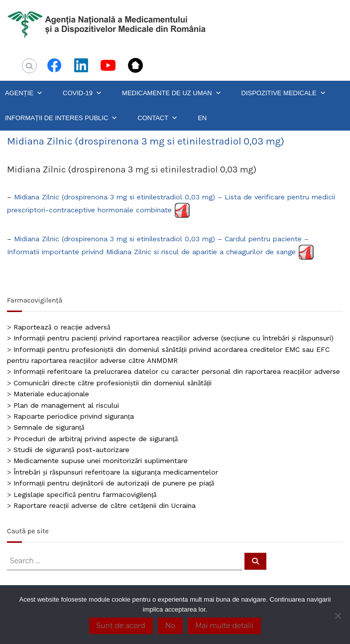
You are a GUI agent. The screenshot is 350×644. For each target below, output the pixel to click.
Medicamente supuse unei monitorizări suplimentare (101, 461)
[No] (338, 616)
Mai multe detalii (224, 626)
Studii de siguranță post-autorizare (71, 450)
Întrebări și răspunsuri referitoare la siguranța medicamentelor (116, 472)
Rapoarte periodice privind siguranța (74, 416)
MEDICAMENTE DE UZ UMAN (172, 93)
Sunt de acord (121, 626)
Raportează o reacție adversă (62, 327)
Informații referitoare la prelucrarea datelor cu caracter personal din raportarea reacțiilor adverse (177, 371)
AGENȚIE (24, 93)
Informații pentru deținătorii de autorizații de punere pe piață (114, 483)
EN (202, 118)
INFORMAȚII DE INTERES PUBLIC (61, 118)
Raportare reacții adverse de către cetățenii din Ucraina (105, 505)
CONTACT (158, 118)
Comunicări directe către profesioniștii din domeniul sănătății (113, 383)
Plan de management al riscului (66, 405)
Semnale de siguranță (49, 427)
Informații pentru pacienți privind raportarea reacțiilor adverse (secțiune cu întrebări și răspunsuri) (174, 338)
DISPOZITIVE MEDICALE (284, 93)
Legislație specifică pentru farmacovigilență (85, 494)
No (170, 626)
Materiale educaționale (51, 394)
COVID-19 (82, 93)
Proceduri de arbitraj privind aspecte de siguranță (96, 439)
